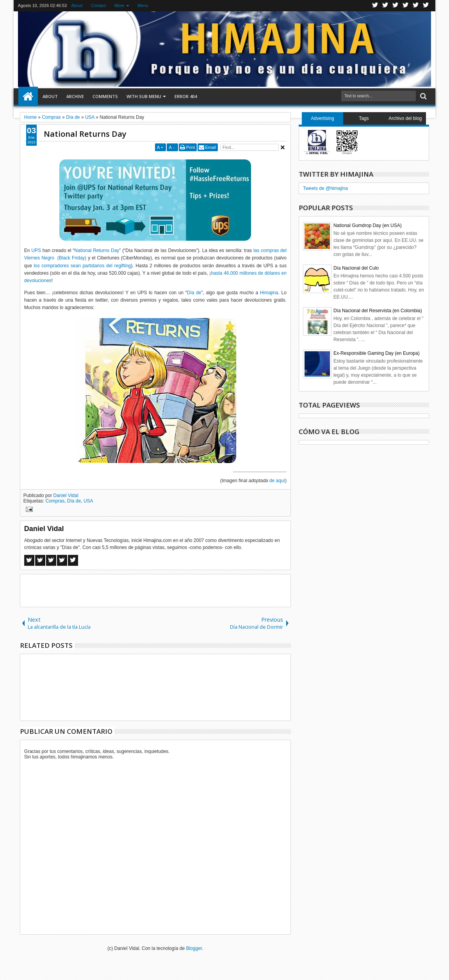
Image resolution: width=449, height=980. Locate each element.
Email (210, 147)
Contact (98, 5)
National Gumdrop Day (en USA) (368, 225)
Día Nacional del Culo (356, 268)
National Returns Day (85, 134)
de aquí (277, 481)
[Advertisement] (155, 590)
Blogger (194, 948)
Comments (105, 96)
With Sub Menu (144, 96)
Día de (194, 293)
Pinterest (426, 6)
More (119, 5)
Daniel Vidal (66, 495)
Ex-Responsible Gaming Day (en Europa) (377, 353)
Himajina (269, 293)
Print (191, 147)
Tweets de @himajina (325, 188)
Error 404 (186, 96)
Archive (75, 96)
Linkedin (416, 6)
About (77, 5)
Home (28, 97)
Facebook (385, 6)
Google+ (396, 6)
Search (423, 96)
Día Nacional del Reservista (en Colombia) (378, 311)
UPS (36, 250)
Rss (406, 6)
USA (88, 501)
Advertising (322, 118)
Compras (55, 501)
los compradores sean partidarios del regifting (82, 266)
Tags (364, 118)
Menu (143, 5)
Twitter (375, 6)
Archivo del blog (405, 118)
